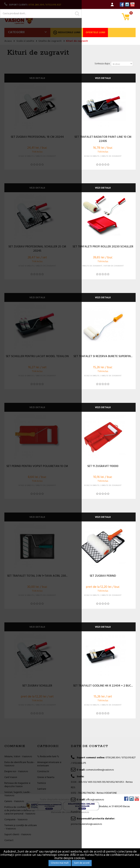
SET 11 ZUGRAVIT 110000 (103, 466)
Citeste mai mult (60, 863)
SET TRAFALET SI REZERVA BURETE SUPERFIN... (103, 357)
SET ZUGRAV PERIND (103, 576)
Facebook (122, 4)
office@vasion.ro (95, 800)
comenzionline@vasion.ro (100, 770)
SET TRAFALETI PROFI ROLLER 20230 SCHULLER (103, 247)
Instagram (127, 4)
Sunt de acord (82, 863)
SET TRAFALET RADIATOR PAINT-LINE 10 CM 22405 (103, 139)
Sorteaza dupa (102, 64)
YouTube (132, 4)
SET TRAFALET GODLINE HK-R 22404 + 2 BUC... (103, 686)
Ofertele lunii (95, 33)
